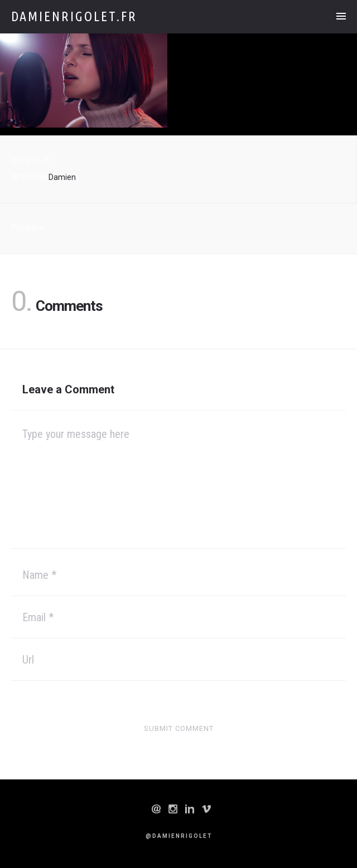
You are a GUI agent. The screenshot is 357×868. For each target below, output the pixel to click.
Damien (62, 177)
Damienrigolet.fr (74, 16)
